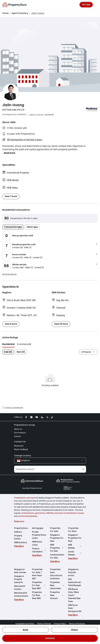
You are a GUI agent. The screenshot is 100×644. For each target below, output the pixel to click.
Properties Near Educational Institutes (56, 574)
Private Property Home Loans (39, 535)
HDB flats (50, 513)
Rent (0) (21, 352)
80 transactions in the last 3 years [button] (25, 140)
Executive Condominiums (66, 513)
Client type (32, 227)
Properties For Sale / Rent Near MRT (37, 574)
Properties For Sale (55, 530)
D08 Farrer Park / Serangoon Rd (75, 608)
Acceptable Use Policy (25, 624)
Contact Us (20, 442)
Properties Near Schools (57, 595)
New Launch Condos (20, 588)
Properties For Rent (73, 530)
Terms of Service (44, 624)
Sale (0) (8, 352)
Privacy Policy (60, 624)
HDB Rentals (75, 546)
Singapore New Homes (20, 571)
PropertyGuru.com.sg (24, 498)
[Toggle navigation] (96, 5)
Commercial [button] (24, 344)
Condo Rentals (75, 553)
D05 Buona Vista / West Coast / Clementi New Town (74, 595)
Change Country (23, 456)
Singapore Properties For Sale (57, 538)
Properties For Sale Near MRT (39, 585)
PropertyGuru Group (25, 425)
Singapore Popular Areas (73, 572)
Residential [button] (8, 344)
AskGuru (18, 532)
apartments (40, 513)
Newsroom (19, 446)
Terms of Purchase (77, 624)
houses (81, 513)
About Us (18, 429)
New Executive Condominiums (21, 594)
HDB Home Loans (37, 543)
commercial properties (27, 516)
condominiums (28, 513)
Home (5, 13)
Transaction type (13, 227)
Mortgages (38, 528)
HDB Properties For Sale (57, 548)
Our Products (20, 433)
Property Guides (18, 537)
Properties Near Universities (57, 585)
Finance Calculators (39, 550)
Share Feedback (21, 449)
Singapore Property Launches (19, 579)
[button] (10, 153)
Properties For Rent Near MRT (39, 595)
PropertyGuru (21, 528)
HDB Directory (21, 542)
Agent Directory (20, 13)
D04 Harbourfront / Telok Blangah (75, 582)
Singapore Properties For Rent (75, 538)
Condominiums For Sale (57, 556)
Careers (17, 436)
